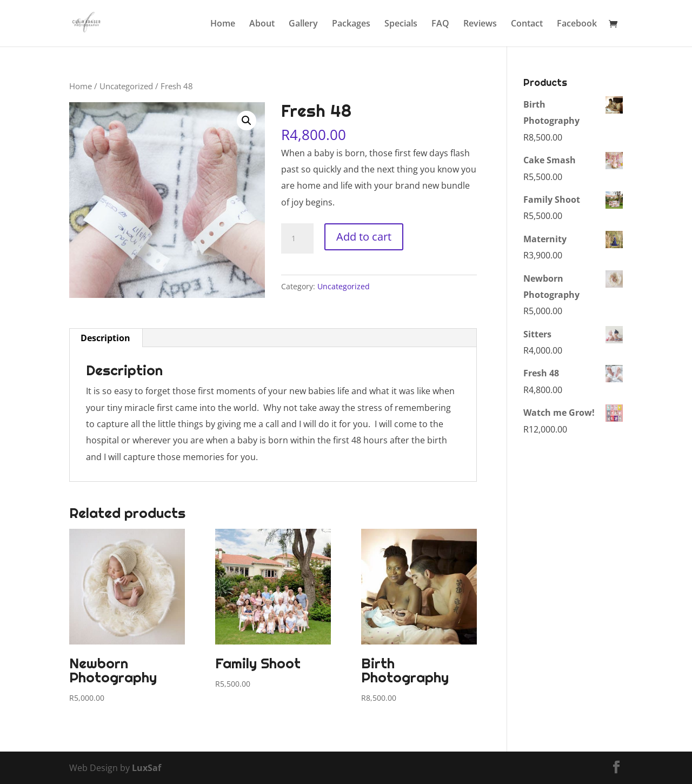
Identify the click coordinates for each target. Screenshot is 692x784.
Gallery (303, 24)
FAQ (440, 24)
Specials (401, 24)
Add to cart (364, 237)
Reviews (480, 24)
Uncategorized (126, 86)
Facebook (577, 24)
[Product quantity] (297, 238)
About (262, 24)
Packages (351, 24)
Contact (527, 24)
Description (105, 338)
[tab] (106, 338)
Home (223, 24)
